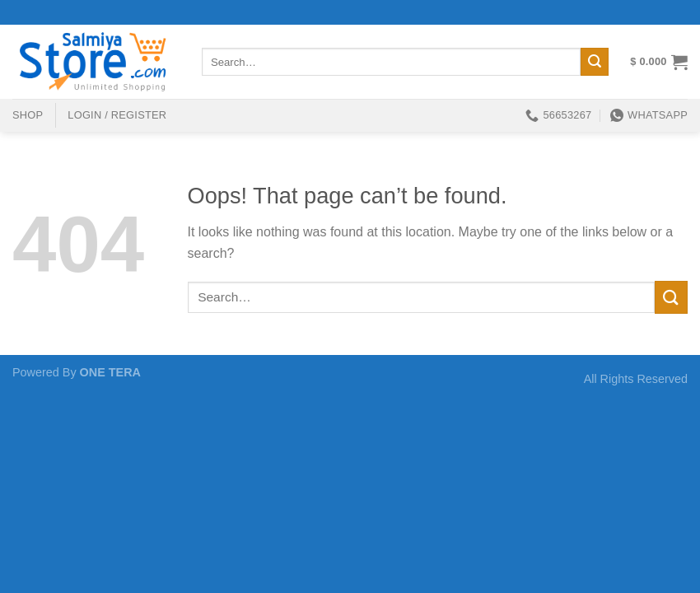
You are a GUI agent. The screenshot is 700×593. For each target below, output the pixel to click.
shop (28, 115)
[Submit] (595, 62)
